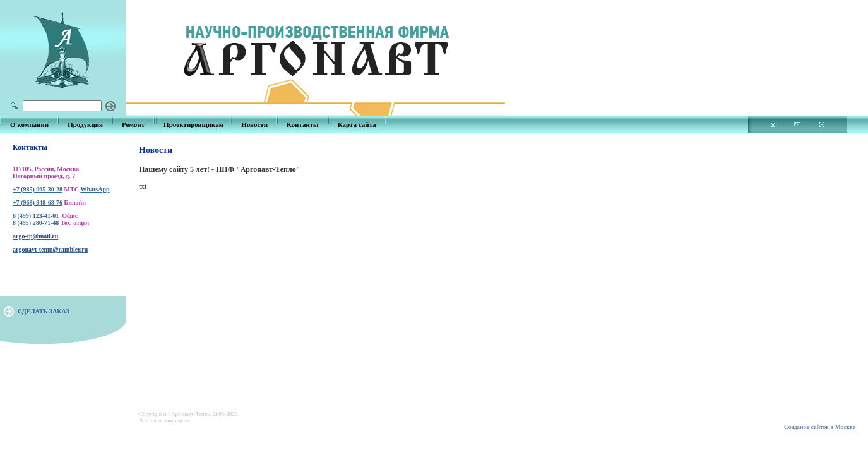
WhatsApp (95, 189)
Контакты (303, 124)
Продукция (85, 124)
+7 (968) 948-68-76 (38, 203)
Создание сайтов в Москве (820, 427)
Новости (254, 124)
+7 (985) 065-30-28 (38, 189)
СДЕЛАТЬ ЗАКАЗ (44, 311)
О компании (29, 124)
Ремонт (133, 124)
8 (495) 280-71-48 (36, 223)
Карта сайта (357, 124)
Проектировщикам (193, 124)
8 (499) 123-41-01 (36, 216)
